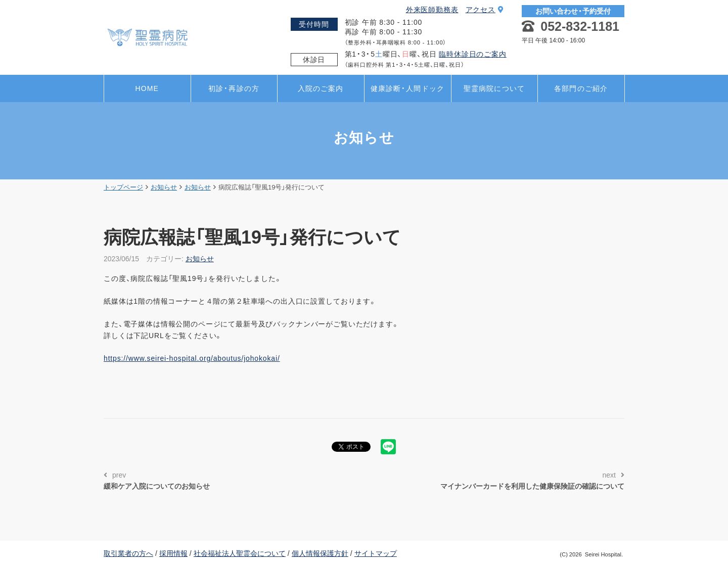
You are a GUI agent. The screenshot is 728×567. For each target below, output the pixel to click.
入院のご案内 (321, 88)
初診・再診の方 (234, 88)
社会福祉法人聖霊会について (240, 553)
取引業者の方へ (128, 553)
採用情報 (173, 553)
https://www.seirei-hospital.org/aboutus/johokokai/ (192, 358)
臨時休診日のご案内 (473, 54)
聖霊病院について (494, 88)
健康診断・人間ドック (407, 88)
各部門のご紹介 (581, 88)
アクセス (485, 10)
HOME (147, 88)
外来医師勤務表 (432, 10)
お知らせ (200, 259)
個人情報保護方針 (320, 553)
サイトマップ (376, 553)
